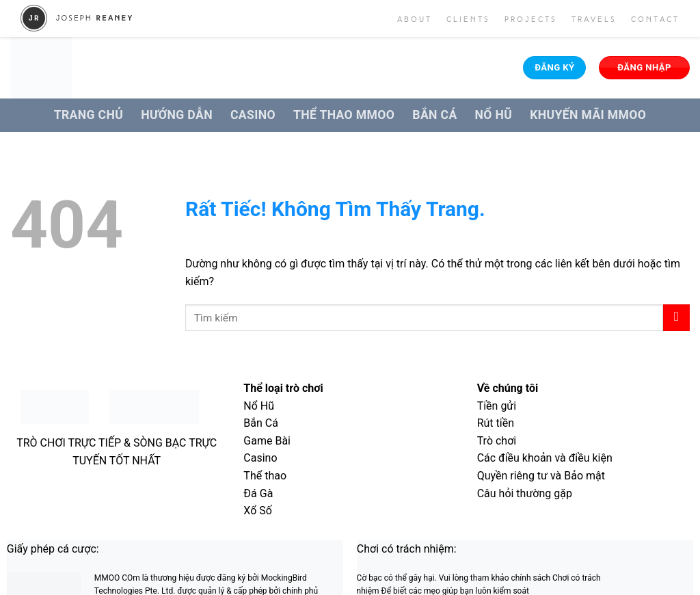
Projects (531, 19)
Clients (468, 19)
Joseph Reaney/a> (77, 18)
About (415, 19)
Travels (594, 19)
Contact (655, 19)
